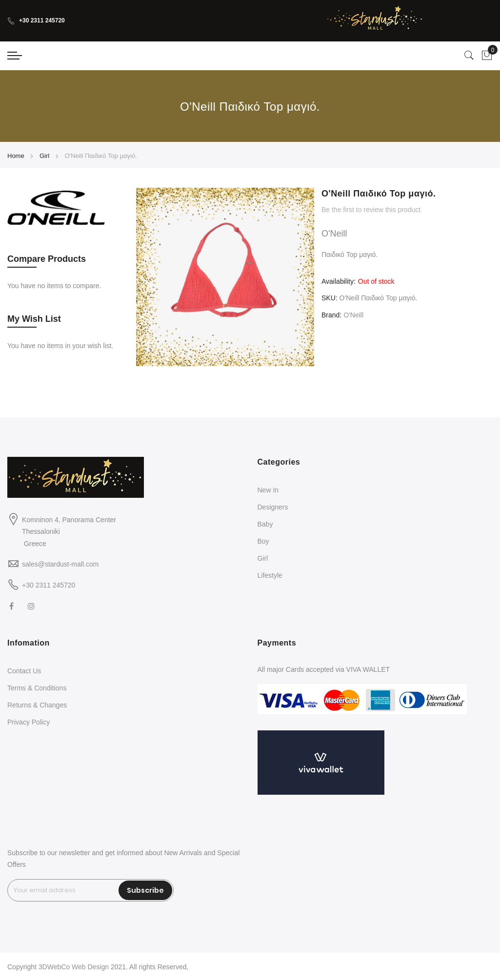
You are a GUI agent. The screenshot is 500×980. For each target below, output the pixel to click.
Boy (263, 541)
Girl (44, 156)
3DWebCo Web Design (74, 967)
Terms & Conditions (37, 688)
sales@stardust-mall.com (60, 564)
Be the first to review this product (371, 210)
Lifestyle (270, 575)
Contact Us (24, 671)
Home (16, 156)
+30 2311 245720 (36, 20)
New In (268, 490)
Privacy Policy (29, 722)
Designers (273, 507)
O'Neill (353, 315)
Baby (265, 524)
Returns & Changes (37, 705)
